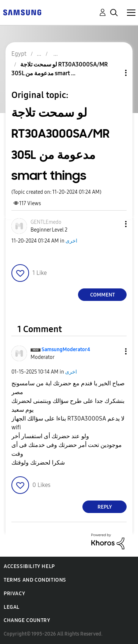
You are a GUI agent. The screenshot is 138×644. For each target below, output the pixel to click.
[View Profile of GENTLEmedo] (46, 222)
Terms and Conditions (35, 580)
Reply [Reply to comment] (105, 507)
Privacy (14, 594)
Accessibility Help (29, 566)
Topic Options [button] (113, 73)
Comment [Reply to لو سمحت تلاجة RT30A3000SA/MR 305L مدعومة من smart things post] (102, 295)
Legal (12, 607)
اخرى (71, 241)
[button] (114, 224)
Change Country (27, 620)
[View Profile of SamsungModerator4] (66, 350)
